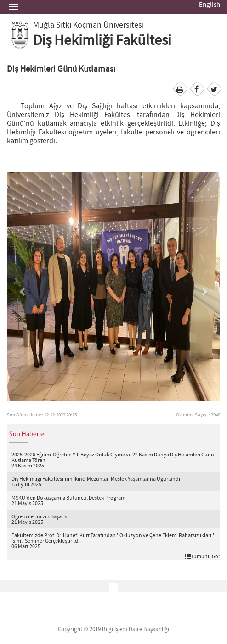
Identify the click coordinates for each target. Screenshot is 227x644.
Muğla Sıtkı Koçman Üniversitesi (88, 25)
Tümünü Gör (203, 556)
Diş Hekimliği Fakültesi (102, 41)
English (210, 5)
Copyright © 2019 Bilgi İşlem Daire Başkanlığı (113, 630)
